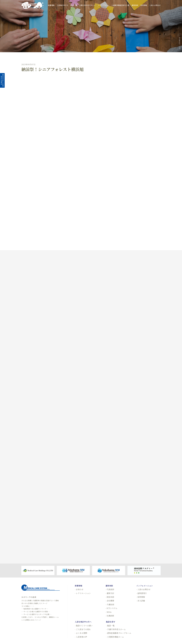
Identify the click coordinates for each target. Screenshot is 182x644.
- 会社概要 (110, 601)
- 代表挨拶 (110, 589)
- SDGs (108, 612)
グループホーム (103, 5)
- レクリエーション (83, 593)
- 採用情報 (141, 597)
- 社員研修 (110, 616)
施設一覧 (74, 5)
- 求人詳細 (141, 601)
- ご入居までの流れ (83, 629)
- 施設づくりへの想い (84, 626)
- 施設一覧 (110, 626)
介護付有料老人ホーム (87, 5)
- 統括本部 (110, 597)
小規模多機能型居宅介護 (120, 5)
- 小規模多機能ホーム (115, 637)
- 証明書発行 (141, 593)
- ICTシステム (111, 608)
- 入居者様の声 (81, 637)
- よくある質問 (81, 633)
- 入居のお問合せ (143, 589)
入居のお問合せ (155, 5)
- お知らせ (79, 589)
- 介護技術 (110, 605)
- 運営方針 (110, 593)
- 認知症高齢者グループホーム (119, 633)
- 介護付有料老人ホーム (116, 629)
